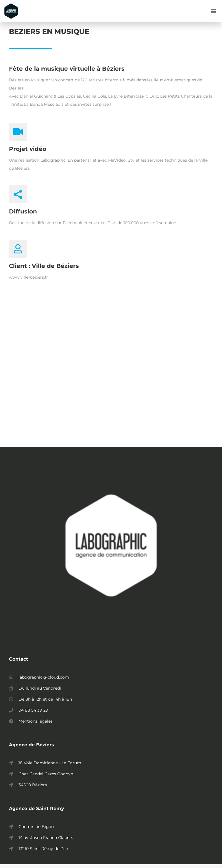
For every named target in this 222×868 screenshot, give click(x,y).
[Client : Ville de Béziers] (18, 252)
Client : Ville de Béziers (44, 269)
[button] (213, 11)
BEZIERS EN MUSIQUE (49, 35)
